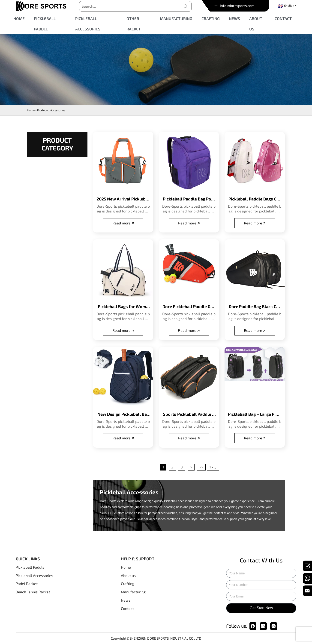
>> (201, 467)
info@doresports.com (237, 6)
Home (31, 110)
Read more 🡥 (123, 223)
